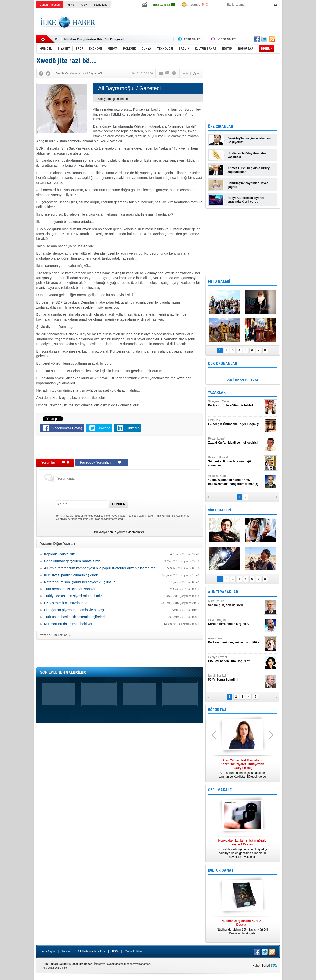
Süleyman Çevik (235, 404)
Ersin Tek (235, 422)
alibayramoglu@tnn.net (113, 99)
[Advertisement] (300, 87)
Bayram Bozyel (235, 461)
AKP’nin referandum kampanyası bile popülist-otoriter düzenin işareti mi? (100, 568)
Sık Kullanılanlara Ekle (91, 951)
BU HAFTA (241, 380)
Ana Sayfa (49, 951)
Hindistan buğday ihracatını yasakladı (247, 155)
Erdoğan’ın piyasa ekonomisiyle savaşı (74, 610)
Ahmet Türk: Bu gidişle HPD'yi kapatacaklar (249, 170)
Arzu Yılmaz (235, 641)
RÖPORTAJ (217, 710)
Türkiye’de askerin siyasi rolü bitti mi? (73, 596)
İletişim (66, 951)
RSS (115, 951)
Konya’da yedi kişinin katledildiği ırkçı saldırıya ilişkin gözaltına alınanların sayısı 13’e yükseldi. (243, 849)
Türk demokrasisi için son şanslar (70, 589)
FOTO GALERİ (219, 282)
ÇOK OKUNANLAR (222, 364)
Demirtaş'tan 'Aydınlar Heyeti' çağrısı (248, 185)
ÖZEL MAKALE (220, 790)
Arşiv (84, 5)
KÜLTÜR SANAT (221, 870)
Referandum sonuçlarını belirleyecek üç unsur (80, 582)
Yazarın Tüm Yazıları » (55, 635)
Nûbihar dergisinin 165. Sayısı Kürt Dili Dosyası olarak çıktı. (243, 927)
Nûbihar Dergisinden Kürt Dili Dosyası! (94, 39)
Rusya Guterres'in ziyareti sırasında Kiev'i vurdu (246, 200)
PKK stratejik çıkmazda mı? (65, 603)
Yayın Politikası (134, 951)
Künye (70, 5)
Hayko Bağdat (235, 622)
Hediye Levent (235, 659)
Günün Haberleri (50, 5)
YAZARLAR (217, 392)
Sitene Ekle (101, 5)
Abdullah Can (235, 480)
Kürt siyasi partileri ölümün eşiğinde (71, 575)
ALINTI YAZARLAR (223, 592)
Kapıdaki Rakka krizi (60, 554)
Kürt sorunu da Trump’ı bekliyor (68, 624)
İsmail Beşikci (235, 678)
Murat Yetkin (235, 603)
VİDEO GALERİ (219, 510)
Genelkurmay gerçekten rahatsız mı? (73, 561)
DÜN (229, 380)
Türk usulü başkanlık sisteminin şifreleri (74, 617)
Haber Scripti (261, 966)
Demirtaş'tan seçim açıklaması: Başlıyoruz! (250, 140)
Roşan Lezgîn (235, 441)
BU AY (255, 380)
